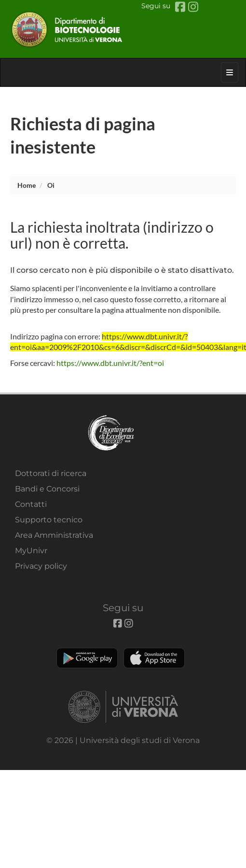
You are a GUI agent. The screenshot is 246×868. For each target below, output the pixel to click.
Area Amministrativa (54, 535)
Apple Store (154, 658)
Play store (87, 658)
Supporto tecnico (49, 520)
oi (51, 185)
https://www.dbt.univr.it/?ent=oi (110, 363)
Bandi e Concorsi (47, 489)
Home (27, 185)
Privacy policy (41, 566)
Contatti (31, 504)
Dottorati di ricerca (51, 473)
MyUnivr (31, 551)
